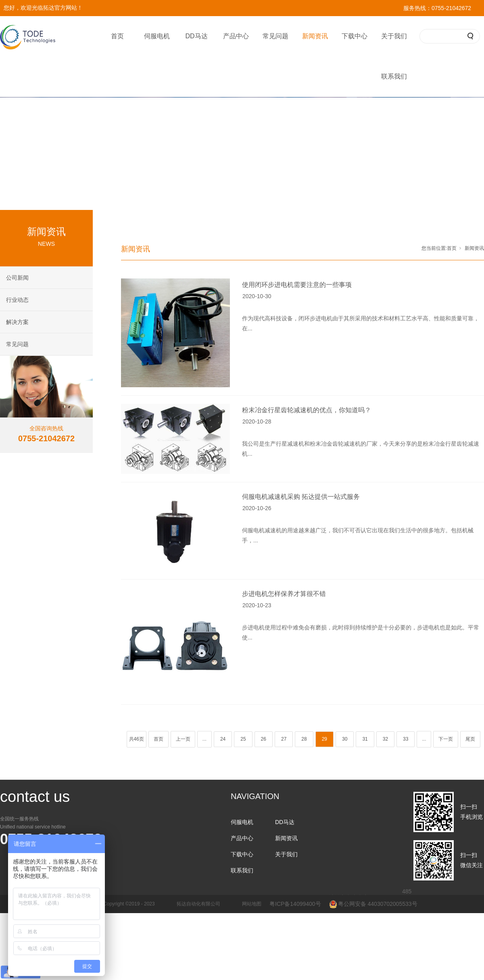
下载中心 (355, 36)
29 (324, 739)
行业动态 (17, 300)
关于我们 (394, 36)
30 (345, 739)
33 (406, 739)
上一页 (183, 739)
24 (223, 739)
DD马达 (196, 36)
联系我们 (394, 76)
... (204, 739)
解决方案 (17, 322)
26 (264, 739)
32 (385, 739)
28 (304, 739)
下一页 (446, 739)
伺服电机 (157, 36)
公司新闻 (17, 278)
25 (243, 739)
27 (284, 739)
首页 (117, 36)
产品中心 (236, 36)
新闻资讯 (315, 36)
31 (365, 739)
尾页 (470, 739)
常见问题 (275, 36)
